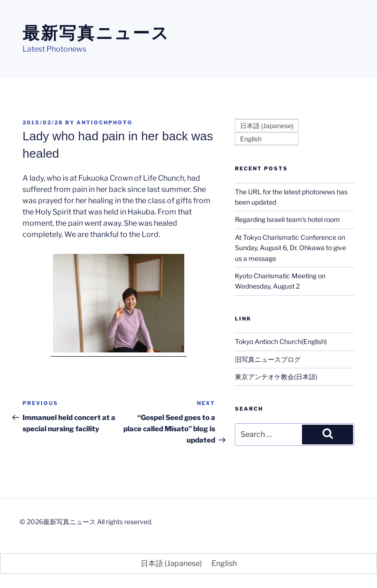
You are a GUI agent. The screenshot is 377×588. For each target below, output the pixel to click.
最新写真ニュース (96, 33)
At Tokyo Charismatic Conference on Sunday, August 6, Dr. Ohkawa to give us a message (290, 248)
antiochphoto (105, 122)
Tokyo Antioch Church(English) (281, 341)
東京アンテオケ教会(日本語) (276, 377)
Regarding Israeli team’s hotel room (287, 219)
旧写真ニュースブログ (268, 359)
